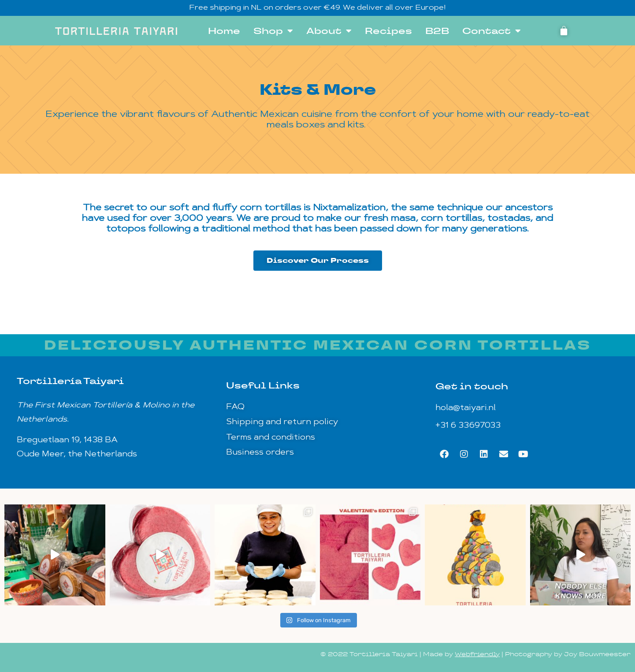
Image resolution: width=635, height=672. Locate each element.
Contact (492, 31)
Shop (273, 31)
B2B (437, 31)
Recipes (388, 31)
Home (224, 31)
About (329, 31)
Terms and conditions (271, 438)
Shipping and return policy (282, 422)
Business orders (260, 453)
